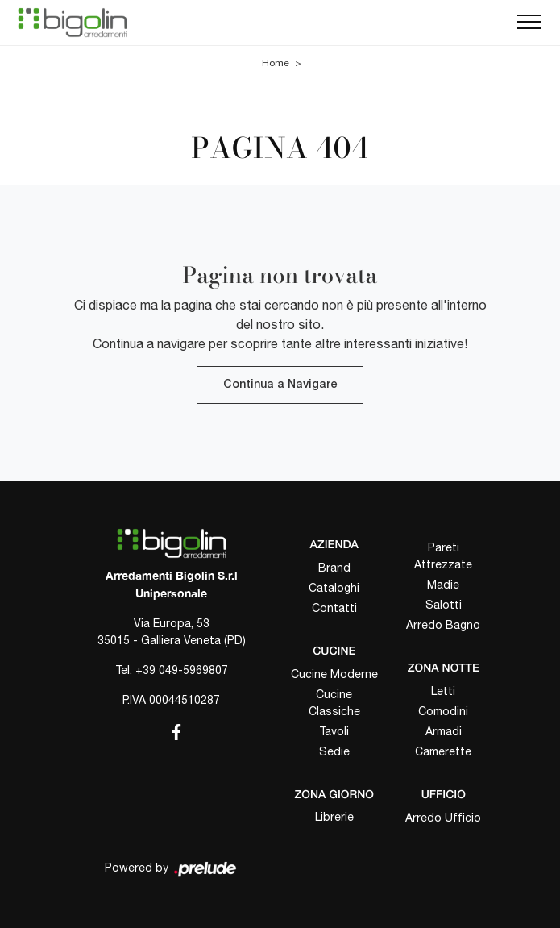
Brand (334, 568)
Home (276, 63)
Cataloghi (334, 588)
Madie (443, 585)
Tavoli (334, 731)
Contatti (334, 608)
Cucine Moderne (334, 674)
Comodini (443, 711)
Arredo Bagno (443, 625)
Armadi (444, 731)
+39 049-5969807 (182, 670)
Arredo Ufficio (443, 818)
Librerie (334, 817)
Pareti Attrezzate (443, 556)
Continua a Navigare (280, 385)
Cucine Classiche (334, 703)
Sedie (334, 751)
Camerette (443, 751)
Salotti (444, 605)
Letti (443, 691)
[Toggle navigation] (529, 23)
